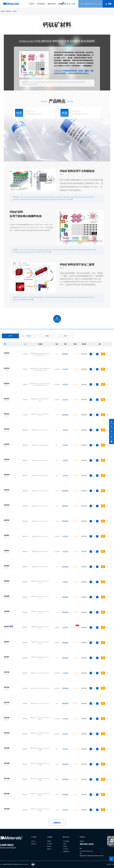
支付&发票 (50, 844)
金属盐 (47, 336)
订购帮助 (49, 841)
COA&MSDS (66, 849)
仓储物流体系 (66, 852)
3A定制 (65, 844)
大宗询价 (65, 846)
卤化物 (10, 336)
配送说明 (49, 846)
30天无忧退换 (66, 841)
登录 (68, 4)
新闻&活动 (34, 844)
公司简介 (33, 841)
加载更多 (57, 823)
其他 (65, 336)
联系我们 (62, 4)
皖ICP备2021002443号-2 (23, 864)
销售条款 (49, 849)
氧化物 (29, 336)
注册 (73, 4)
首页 (4, 11)
